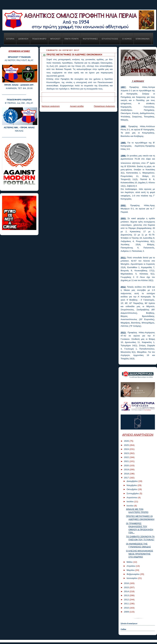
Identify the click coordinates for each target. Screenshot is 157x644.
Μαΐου (130, 562)
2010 (127, 608)
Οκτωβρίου (132, 489)
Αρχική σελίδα (77, 106)
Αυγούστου (132, 497)
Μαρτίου (131, 570)
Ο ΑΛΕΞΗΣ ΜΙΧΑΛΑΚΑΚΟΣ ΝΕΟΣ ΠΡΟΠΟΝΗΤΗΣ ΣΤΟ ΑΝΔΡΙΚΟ (140, 554)
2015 (127, 587)
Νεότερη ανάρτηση (51, 106)
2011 (127, 604)
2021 (127, 461)
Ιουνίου (130, 506)
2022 (127, 457)
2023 (127, 453)
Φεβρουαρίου (133, 574)
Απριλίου (131, 566)
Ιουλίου (130, 501)
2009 (127, 612)
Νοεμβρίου (132, 485)
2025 (127, 445)
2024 (127, 449)
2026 (127, 441)
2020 (127, 465)
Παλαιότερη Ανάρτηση (104, 106)
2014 (127, 591)
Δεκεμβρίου (132, 481)
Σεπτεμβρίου (133, 493)
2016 (127, 583)
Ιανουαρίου (132, 578)
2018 (127, 474)
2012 (127, 600)
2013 (127, 595)
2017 (127, 478)
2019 (127, 469)
